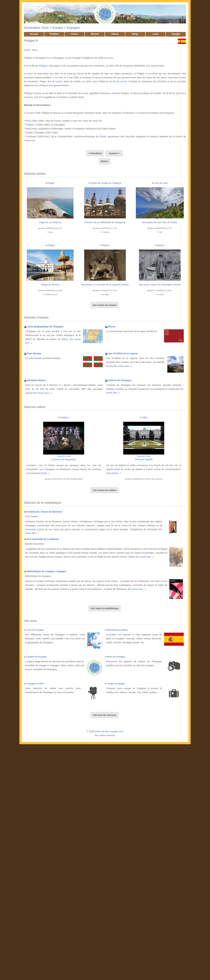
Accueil (34, 34)
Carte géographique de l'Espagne (45, 327)
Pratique (54, 34)
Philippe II (44, 66)
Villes (144, 417)
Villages (51, 245)
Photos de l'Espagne (116, 657)
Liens (155, 34)
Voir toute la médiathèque (105, 608)
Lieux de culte (161, 183)
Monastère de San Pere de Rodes (160, 222)
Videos (115, 34)
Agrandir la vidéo (64, 456)
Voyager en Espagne (116, 684)
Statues (106, 245)
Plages (51, 183)
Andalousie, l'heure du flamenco (45, 512)
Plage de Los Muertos (50, 222)
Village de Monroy (50, 285)
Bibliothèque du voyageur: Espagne (47, 571)
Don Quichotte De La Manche (43, 539)
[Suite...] (45, 473)
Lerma (59, 81)
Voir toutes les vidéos (105, 490)
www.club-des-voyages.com (109, 731)
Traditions (64, 417)
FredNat (106, 232)
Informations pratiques (117, 630)
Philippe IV (31, 125)
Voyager (176, 34)
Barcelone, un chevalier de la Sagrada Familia (105, 285)
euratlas (106, 294)
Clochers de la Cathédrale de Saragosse (105, 222)
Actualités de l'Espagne (36, 657)
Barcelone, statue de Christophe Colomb (160, 285)
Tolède (103, 136)
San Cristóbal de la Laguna (123, 353)
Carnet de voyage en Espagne (106, 183)
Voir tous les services (105, 715)
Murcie (112, 327)
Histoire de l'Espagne (120, 380)
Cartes (74, 34)
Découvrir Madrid (144, 459)
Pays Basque (34, 353)
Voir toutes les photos (105, 305)
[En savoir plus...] (123, 366)
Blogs (135, 34)
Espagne (73, 28)
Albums (95, 34)
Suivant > (114, 153)
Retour (105, 161)
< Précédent (95, 153)
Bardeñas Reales (36, 380)
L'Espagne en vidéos (35, 684)
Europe (58, 28)
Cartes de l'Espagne (35, 630)
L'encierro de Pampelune (64, 459)
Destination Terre (36, 28)
